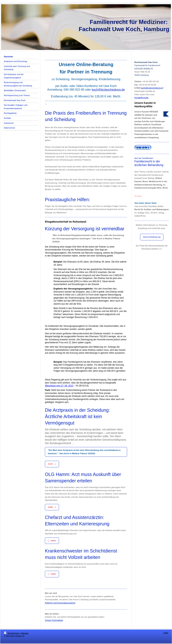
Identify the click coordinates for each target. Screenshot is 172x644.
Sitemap (25, 633)
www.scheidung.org (152, 237)
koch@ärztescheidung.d (152, 88)
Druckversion (12, 633)
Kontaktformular (141, 98)
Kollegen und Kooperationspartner (60, 603)
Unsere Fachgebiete (54, 620)
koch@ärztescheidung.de (108, 90)
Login (166, 633)
